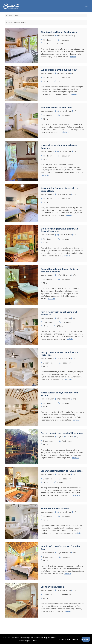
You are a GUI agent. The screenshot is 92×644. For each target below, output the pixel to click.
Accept (86, 639)
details (73, 57)
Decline (76, 639)
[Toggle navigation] (86, 6)
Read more (65, 639)
